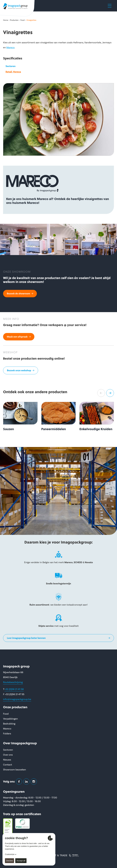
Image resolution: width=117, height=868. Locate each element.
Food (22, 20)
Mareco (10, 48)
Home (6, 20)
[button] (101, 393)
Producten (14, 20)
